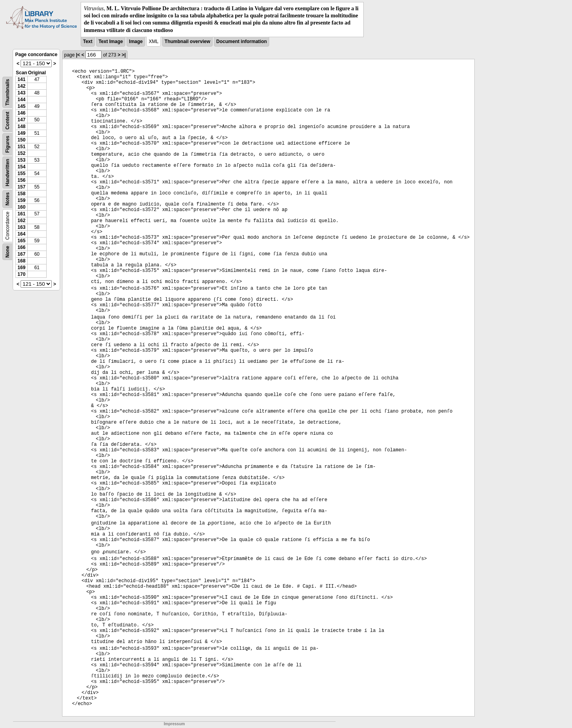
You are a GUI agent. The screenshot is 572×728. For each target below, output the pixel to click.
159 (21, 200)
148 (21, 126)
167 (21, 254)
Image (136, 41)
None (8, 252)
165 (21, 241)
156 (21, 180)
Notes (8, 199)
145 (21, 106)
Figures (8, 144)
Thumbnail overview (187, 41)
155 (21, 174)
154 (21, 167)
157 (21, 187)
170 (21, 274)
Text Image (111, 41)
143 (21, 93)
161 (21, 214)
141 (21, 79)
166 (21, 247)
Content (8, 120)
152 (21, 153)
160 (21, 207)
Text (88, 41)
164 (21, 234)
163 (21, 227)
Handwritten (8, 173)
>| (124, 55)
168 (21, 261)
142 (21, 86)
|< (78, 55)
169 (21, 268)
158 (21, 194)
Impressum (174, 724)
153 (21, 160)
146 (21, 113)
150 (21, 140)
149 (21, 133)
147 (21, 120)
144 (21, 100)
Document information (242, 41)
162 (21, 221)
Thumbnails (8, 92)
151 (21, 147)
